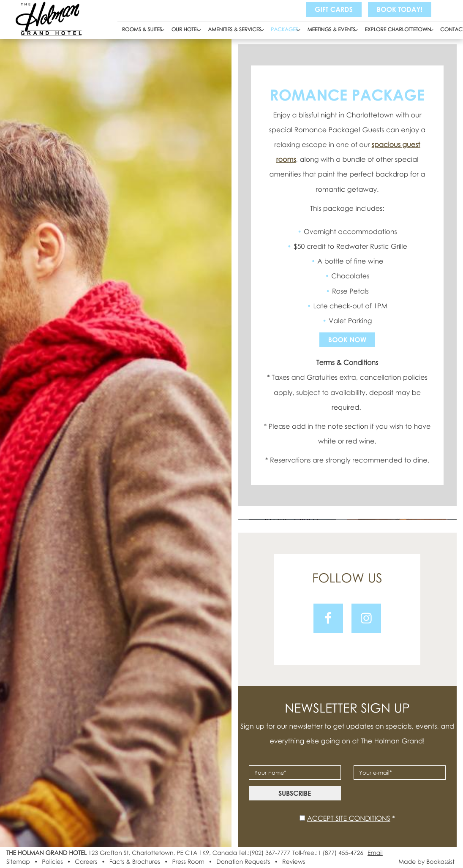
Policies (52, 862)
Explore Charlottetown (398, 29)
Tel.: (264, 853)
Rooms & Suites (142, 29)
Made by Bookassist (426, 862)
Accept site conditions (349, 818)
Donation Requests (243, 862)
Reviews (294, 862)
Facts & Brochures (135, 862)
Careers (86, 862)
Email (375, 853)
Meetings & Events (332, 29)
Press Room (188, 862)
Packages (285, 29)
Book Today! (400, 9)
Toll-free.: (328, 853)
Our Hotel (185, 29)
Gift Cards (334, 9)
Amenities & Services (235, 29)
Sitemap (18, 862)
